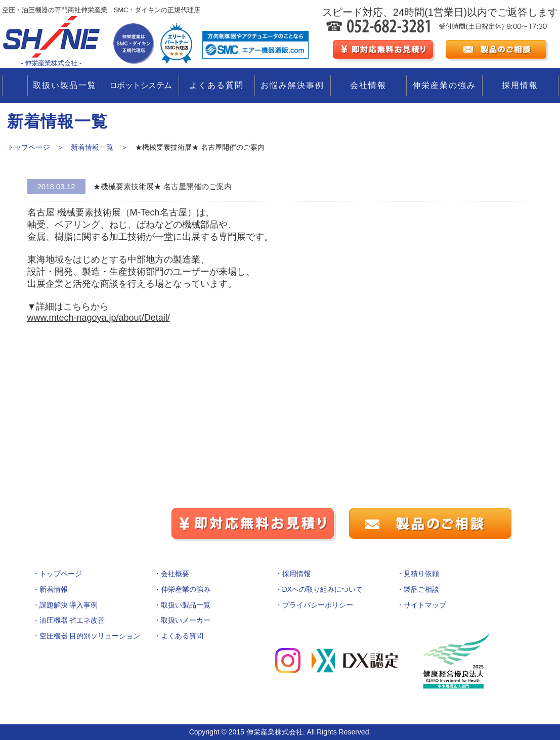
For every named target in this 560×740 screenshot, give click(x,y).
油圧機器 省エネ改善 (72, 620)
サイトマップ (425, 605)
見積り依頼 (421, 574)
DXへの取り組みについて (322, 589)
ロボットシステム (141, 85)
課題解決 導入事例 (69, 605)
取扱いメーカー (186, 620)
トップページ (61, 574)
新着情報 (54, 589)
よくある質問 (217, 85)
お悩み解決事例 (292, 85)
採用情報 (520, 85)
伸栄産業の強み (444, 85)
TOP (15, 85)
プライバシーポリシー (318, 605)
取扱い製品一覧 (65, 85)
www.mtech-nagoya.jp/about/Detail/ (99, 318)
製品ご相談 (421, 589)
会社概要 (175, 574)
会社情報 (368, 85)
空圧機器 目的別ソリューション (90, 636)
